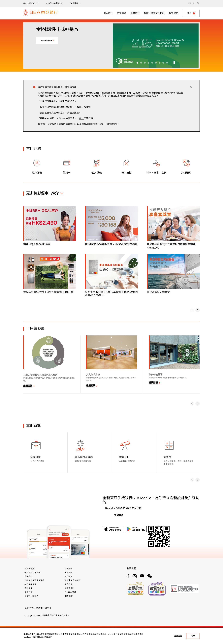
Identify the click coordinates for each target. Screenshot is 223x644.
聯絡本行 (28, 577)
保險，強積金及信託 (154, 13)
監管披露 (69, 577)
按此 (79, 107)
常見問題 (28, 592)
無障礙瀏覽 (29, 569)
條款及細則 (70, 588)
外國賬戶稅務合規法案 (34, 581)
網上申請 (28, 588)
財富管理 (122, 13)
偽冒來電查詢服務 (73, 581)
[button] (137, 63)
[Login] (191, 13)
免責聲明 (69, 573)
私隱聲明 (69, 569)
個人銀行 (108, 13)
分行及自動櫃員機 (32, 573)
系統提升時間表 (31, 596)
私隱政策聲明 (45, 637)
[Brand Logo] (41, 13)
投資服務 (174, 13)
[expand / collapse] (57, 193)
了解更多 (119, 516)
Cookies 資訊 (70, 592)
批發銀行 (135, 13)
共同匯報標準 (30, 585)
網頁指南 (69, 596)
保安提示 (69, 585)
